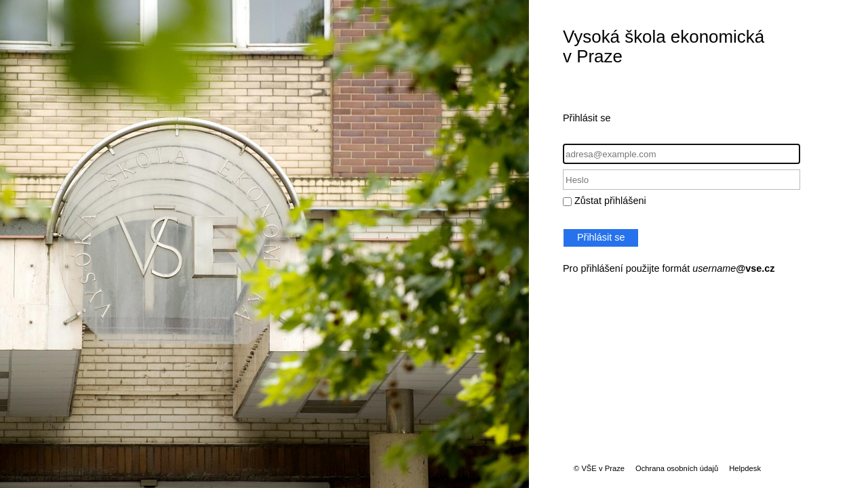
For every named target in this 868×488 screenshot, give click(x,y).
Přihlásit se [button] (601, 237)
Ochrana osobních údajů (677, 468)
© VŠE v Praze (599, 468)
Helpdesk (745, 468)
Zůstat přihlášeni (610, 201)
